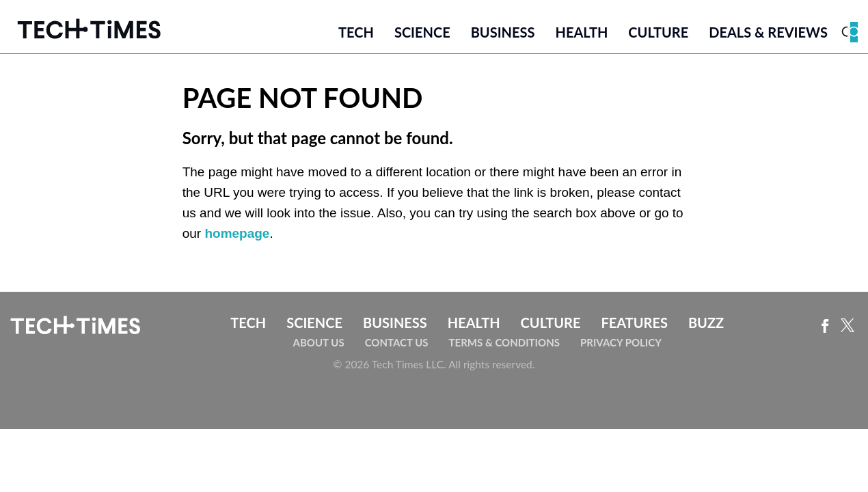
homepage (237, 233)
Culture (658, 32)
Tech (356, 32)
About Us (319, 342)
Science (422, 32)
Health (581, 32)
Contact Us (397, 342)
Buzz (706, 323)
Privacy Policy (621, 342)
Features (634, 323)
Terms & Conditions (504, 342)
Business (503, 32)
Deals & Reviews (768, 32)
